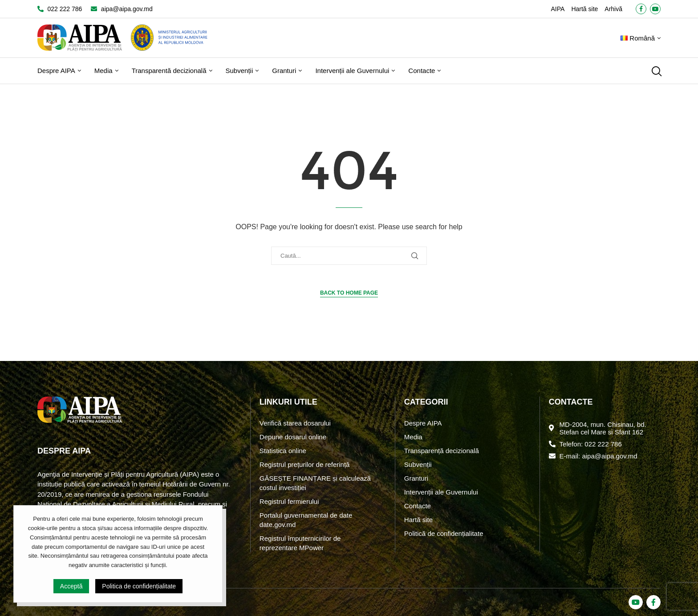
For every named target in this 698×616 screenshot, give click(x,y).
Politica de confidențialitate (139, 586)
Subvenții (239, 71)
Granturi (284, 71)
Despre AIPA (56, 71)
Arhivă (613, 9)
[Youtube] (655, 9)
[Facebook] (641, 9)
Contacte (422, 71)
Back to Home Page (349, 293)
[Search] (656, 71)
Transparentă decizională (169, 71)
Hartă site (584, 9)
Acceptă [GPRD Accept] (71, 586)
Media (103, 71)
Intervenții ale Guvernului (352, 71)
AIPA (558, 9)
